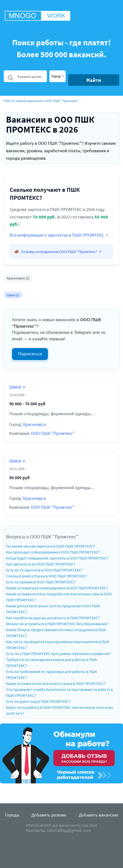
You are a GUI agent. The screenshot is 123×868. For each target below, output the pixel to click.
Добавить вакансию (98, 815)
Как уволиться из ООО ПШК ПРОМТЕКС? (41, 564)
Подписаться (30, 354)
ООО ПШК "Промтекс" (62, 101)
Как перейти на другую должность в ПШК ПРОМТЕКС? (53, 618)
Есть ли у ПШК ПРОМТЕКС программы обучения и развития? (58, 654)
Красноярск (35, 424)
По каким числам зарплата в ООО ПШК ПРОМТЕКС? (51, 546)
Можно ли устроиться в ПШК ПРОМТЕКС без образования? (57, 624)
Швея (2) (13, 295)
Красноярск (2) (18, 278)
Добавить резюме (49, 815)
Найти (94, 80)
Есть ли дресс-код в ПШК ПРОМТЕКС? (38, 701)
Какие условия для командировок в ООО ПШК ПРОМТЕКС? (57, 588)
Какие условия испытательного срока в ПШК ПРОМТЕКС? (56, 683)
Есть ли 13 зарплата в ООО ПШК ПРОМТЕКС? (44, 570)
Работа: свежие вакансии (23, 101)
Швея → (17, 387)
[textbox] (58, 76)
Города (12, 815)
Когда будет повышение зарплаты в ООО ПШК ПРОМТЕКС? (57, 558)
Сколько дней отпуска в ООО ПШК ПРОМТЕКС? (47, 576)
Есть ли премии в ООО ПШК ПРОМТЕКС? (41, 582)
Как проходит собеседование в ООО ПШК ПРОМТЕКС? (53, 552)
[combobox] (58, 76)
